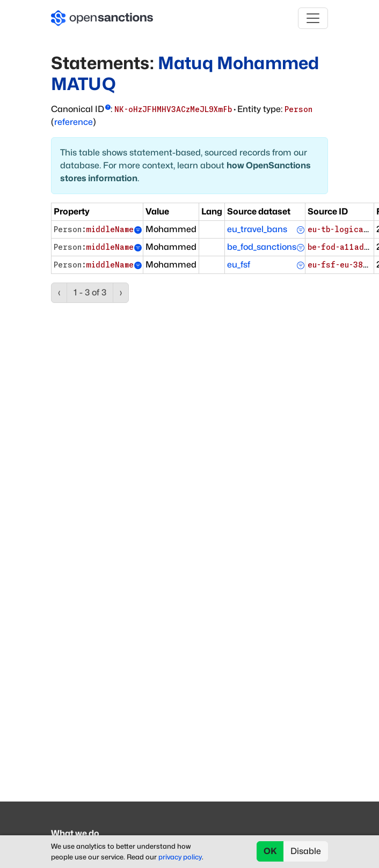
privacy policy (180, 857)
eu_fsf (239, 265)
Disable (306, 851)
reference (74, 122)
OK (270, 851)
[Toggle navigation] (313, 18)
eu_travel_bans (257, 229)
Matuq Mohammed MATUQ (185, 73)
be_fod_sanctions (262, 247)
